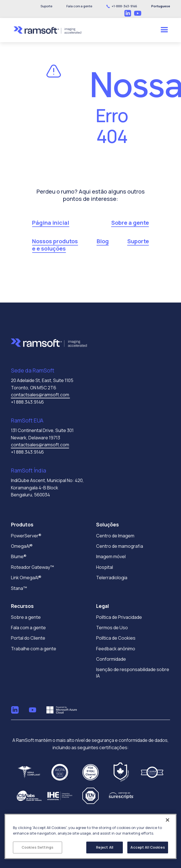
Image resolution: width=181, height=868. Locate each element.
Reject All (105, 847)
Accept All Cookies (148, 847)
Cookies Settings (38, 847)
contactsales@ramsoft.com (40, 395)
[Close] (168, 820)
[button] (79, 6)
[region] (90, 836)
